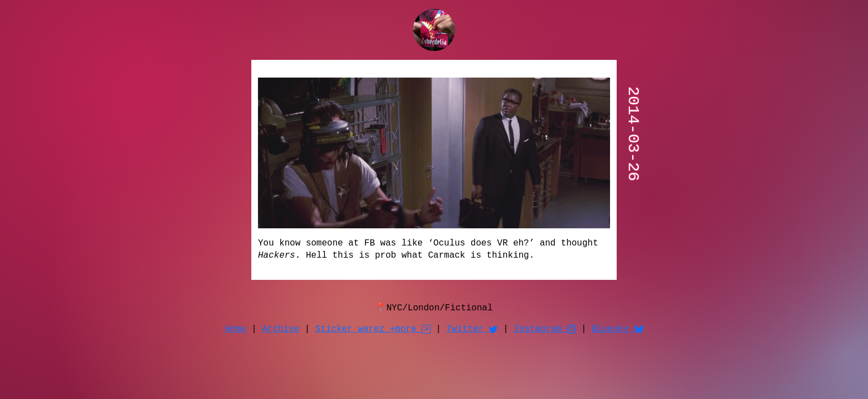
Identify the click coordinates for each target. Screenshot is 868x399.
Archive (281, 329)
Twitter (472, 329)
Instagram (545, 329)
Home (235, 329)
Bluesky (618, 329)
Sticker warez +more (373, 329)
